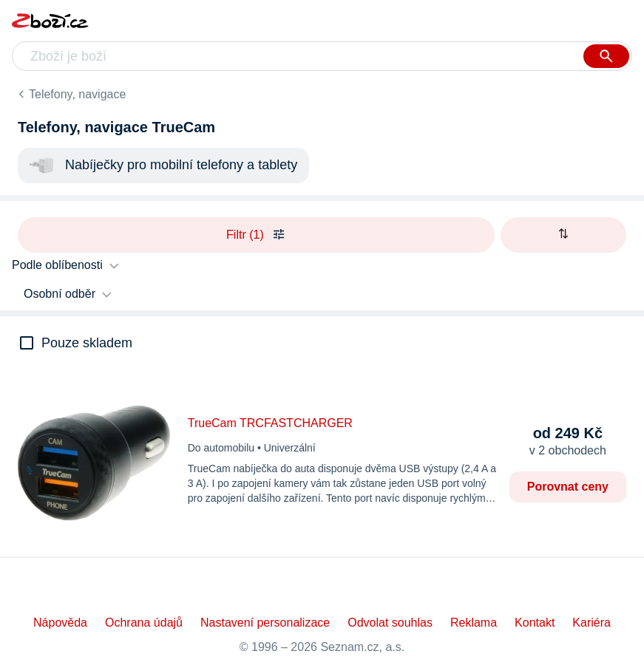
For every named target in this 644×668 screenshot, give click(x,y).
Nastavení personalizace (265, 623)
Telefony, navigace (77, 94)
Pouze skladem (87, 343)
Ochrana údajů (144, 623)
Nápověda (60, 623)
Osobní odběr (60, 294)
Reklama (474, 623)
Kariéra (592, 623)
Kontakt (535, 623)
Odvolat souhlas (390, 623)
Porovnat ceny (568, 487)
